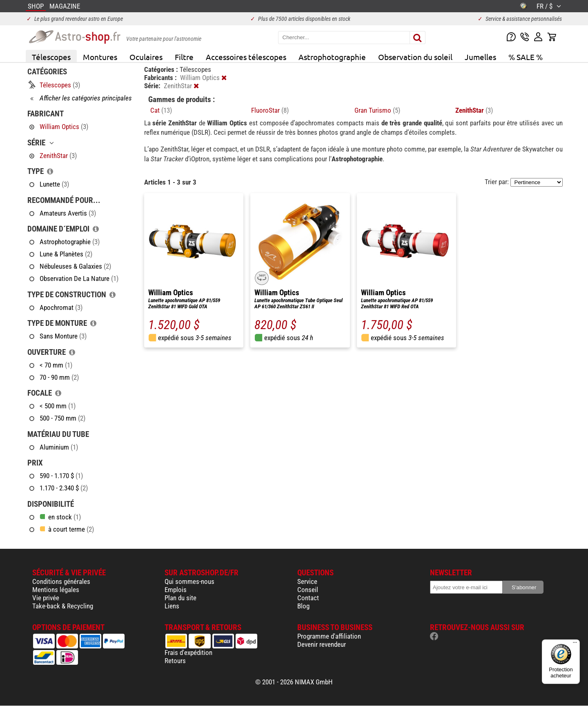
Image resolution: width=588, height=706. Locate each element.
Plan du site (180, 598)
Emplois (176, 590)
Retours (175, 661)
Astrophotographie (332, 57)
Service (307, 581)
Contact (308, 598)
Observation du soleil (415, 57)
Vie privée (46, 598)
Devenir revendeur (322, 644)
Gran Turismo (377, 110)
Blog (303, 606)
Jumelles (480, 57)
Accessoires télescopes (246, 57)
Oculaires (146, 57)
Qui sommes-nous (189, 581)
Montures (100, 57)
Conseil (308, 590)
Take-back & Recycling (63, 606)
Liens (172, 606)
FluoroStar (270, 110)
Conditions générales (61, 581)
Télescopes (51, 57)
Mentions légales (56, 590)
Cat (161, 110)
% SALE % (526, 57)
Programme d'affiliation (329, 636)
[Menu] (575, 644)
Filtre (184, 57)
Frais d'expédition (188, 653)
